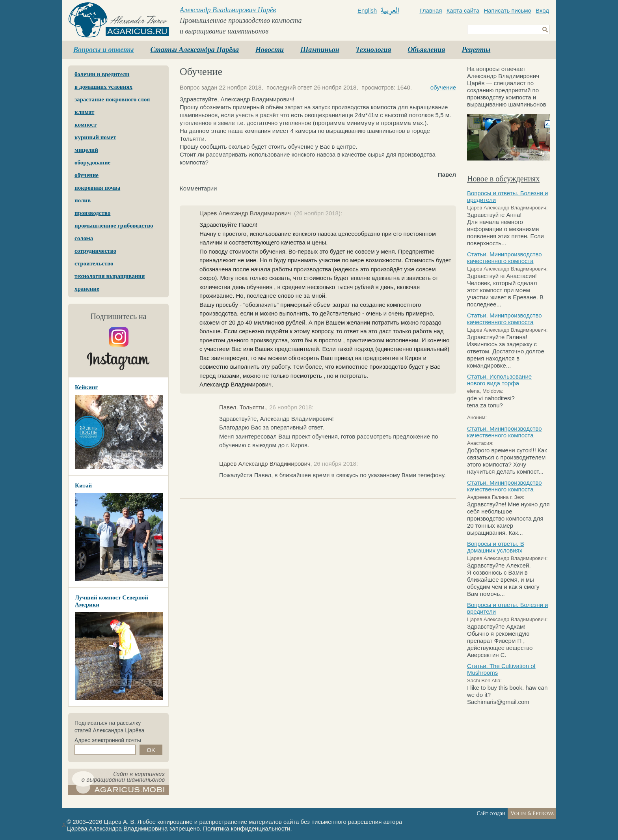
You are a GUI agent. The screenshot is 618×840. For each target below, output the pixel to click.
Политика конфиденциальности (247, 828)
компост (86, 125)
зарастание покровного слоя (112, 99)
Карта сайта (463, 10)
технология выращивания (110, 276)
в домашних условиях (103, 87)
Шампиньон (320, 50)
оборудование (92, 162)
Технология (374, 50)
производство (92, 213)
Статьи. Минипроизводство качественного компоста (504, 258)
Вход (542, 10)
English (367, 10)
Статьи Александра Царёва (195, 50)
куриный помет (95, 137)
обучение (87, 175)
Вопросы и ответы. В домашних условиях (496, 547)
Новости (270, 50)
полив (83, 200)
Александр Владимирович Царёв (228, 10)
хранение (87, 289)
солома (84, 238)
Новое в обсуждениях (503, 179)
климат (84, 112)
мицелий (86, 150)
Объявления (427, 50)
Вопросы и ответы (104, 50)
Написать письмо (507, 10)
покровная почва (97, 188)
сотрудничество (95, 251)
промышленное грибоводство (114, 226)
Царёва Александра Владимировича (117, 828)
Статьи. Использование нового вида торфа (499, 380)
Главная (431, 10)
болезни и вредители (102, 74)
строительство (94, 263)
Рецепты (476, 50)
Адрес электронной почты (108, 740)
